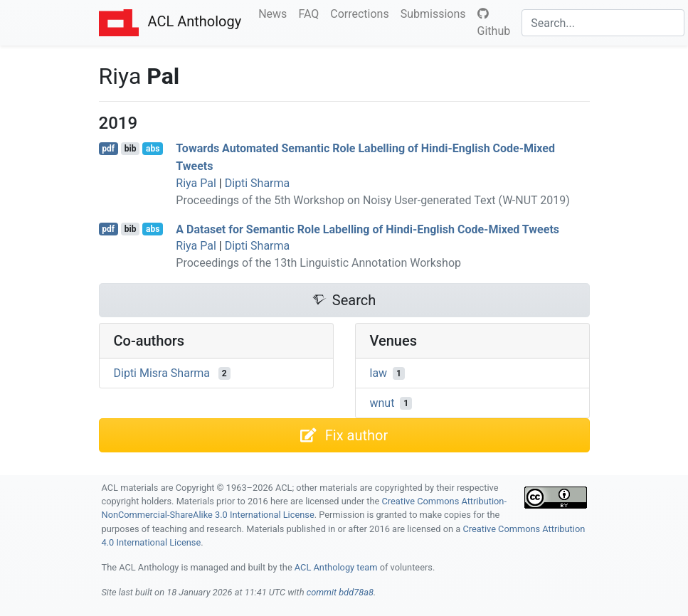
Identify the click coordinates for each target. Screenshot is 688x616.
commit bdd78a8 (340, 592)
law (379, 373)
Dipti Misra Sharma (162, 373)
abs (153, 149)
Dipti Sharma (258, 183)
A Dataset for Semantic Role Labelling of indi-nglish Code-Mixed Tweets (367, 229)
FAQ (311, 13)
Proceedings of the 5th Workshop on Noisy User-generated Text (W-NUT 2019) (373, 200)
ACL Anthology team (336, 567)
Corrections (362, 13)
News (275, 13)
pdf (108, 149)
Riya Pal (196, 183)
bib (131, 149)
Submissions (436, 13)
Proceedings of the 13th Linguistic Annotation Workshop (318, 263)
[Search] (603, 23)
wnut (382, 403)
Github (494, 23)
